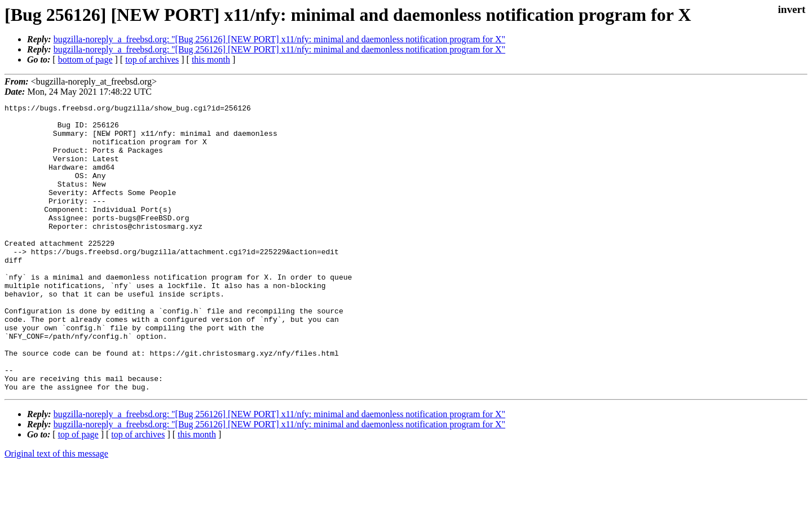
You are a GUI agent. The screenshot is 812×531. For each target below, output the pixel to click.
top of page (78, 492)
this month (211, 59)
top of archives (152, 59)
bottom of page (85, 59)
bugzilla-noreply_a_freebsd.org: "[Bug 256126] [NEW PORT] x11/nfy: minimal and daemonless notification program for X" (279, 39)
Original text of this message (56, 511)
